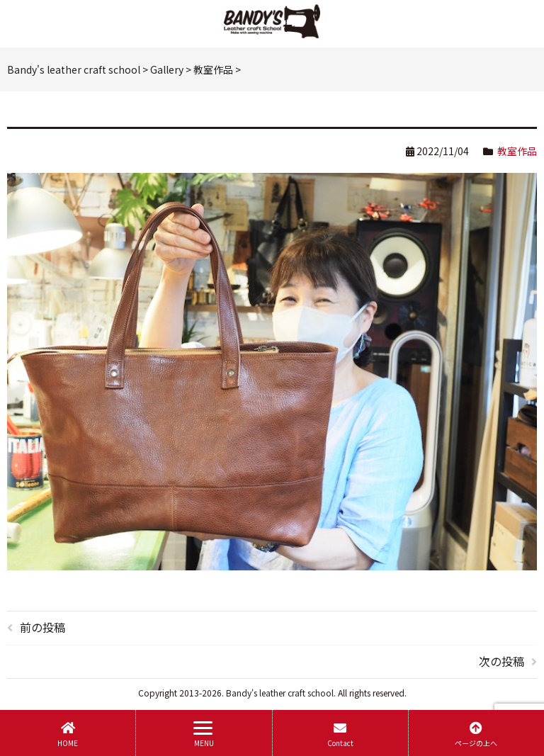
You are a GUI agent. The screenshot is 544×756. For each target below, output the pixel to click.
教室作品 (517, 151)
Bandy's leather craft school (280, 693)
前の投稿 (42, 627)
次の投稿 (501, 661)
